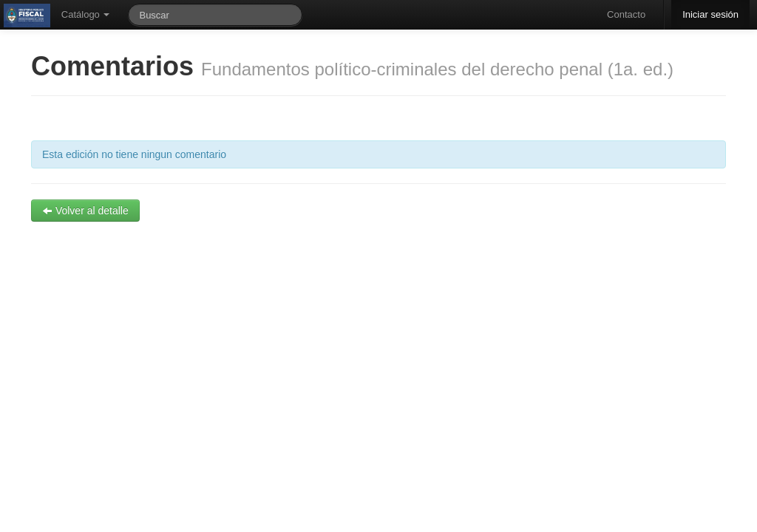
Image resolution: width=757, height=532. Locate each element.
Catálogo (86, 14)
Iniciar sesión (710, 14)
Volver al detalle (85, 211)
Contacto (626, 14)
